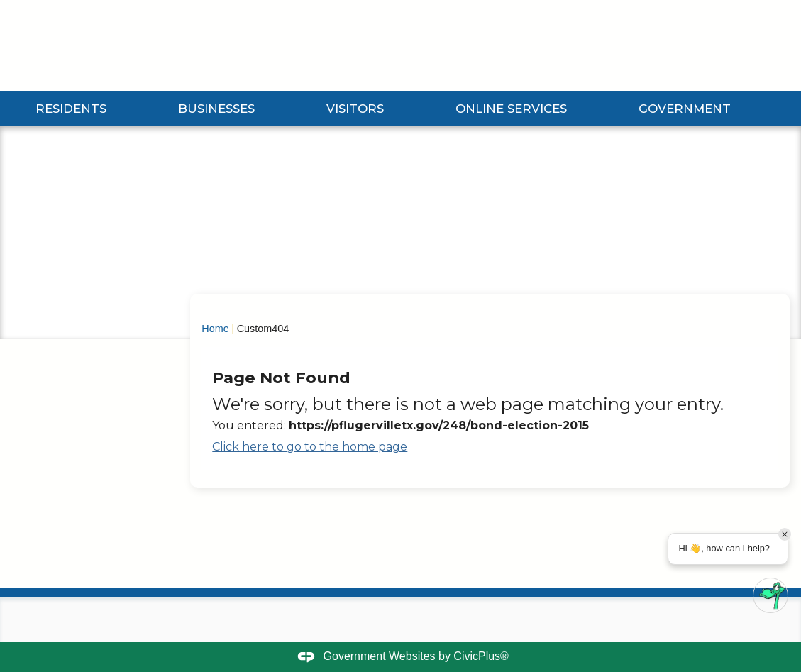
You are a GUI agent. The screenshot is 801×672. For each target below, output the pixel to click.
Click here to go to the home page (310, 447)
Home (215, 329)
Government (685, 109)
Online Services (511, 109)
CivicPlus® (481, 656)
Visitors (355, 109)
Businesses (216, 109)
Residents (71, 109)
